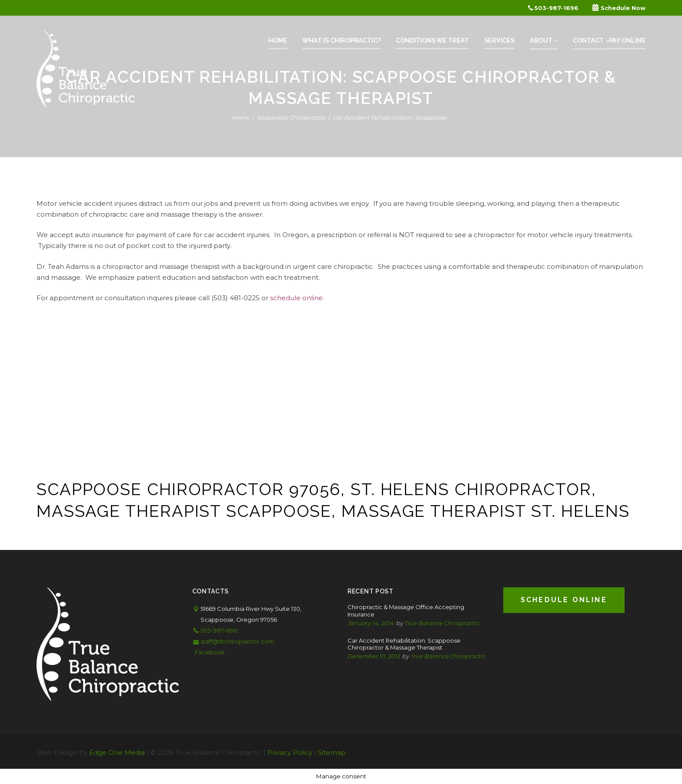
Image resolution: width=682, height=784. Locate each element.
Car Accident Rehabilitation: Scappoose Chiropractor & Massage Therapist (404, 644)
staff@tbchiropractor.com (237, 641)
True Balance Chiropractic (442, 623)
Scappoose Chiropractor (291, 118)
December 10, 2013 (374, 656)
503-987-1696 (553, 8)
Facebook (210, 652)
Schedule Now (619, 8)
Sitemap (332, 752)
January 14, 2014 (371, 623)
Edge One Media (117, 752)
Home (241, 118)
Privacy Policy (290, 752)
